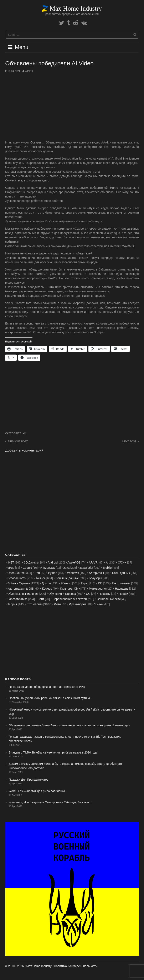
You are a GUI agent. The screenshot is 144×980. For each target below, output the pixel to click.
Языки (99, 604)
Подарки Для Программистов (29, 780)
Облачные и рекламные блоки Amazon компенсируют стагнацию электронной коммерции (69, 725)
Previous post (18, 442)
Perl (37, 573)
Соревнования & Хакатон (70, 599)
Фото (57, 604)
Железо (66, 583)
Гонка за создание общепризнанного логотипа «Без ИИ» (47, 687)
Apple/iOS (74, 562)
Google (27, 568)
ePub (11, 568)
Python (53, 573)
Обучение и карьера (62, 594)
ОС (88, 594)
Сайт (41, 599)
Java (67, 568)
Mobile (107, 568)
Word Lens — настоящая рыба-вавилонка (37, 791)
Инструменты (121, 583)
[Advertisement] (72, 107)
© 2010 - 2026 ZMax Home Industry (28, 966)
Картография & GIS (21, 589)
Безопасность (17, 578)
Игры (85, 583)
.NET (11, 562)
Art (108, 562)
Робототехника (17, 599)
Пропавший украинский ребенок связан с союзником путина (49, 698)
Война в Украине (19, 583)
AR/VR (93, 562)
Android (53, 562)
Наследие (122, 589)
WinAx (29, 71)
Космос (47, 589)
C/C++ (122, 562)
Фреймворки (77, 604)
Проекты (104, 594)
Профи (123, 594)
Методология (98, 589)
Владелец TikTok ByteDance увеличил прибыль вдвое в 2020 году (53, 752)
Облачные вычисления (23, 594)
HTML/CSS (48, 568)
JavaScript (86, 568)
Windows (73, 573)
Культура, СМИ (71, 589)
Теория (12, 604)
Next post (129, 442)
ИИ (24, 433)
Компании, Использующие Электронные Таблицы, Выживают (50, 802)
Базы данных (121, 573)
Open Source (16, 573)
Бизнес (41, 578)
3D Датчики (32, 562)
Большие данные (67, 578)
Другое (46, 583)
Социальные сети (109, 599)
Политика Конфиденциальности (76, 966)
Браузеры (96, 578)
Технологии (35, 604)
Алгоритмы (96, 573)
